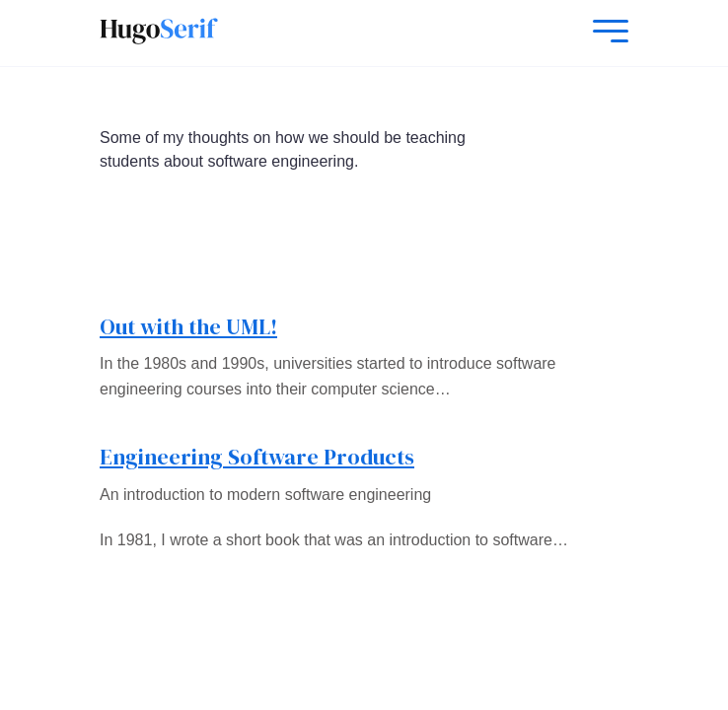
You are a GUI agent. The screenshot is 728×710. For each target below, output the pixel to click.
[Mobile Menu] (606, 33)
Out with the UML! (188, 326)
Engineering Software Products (257, 457)
